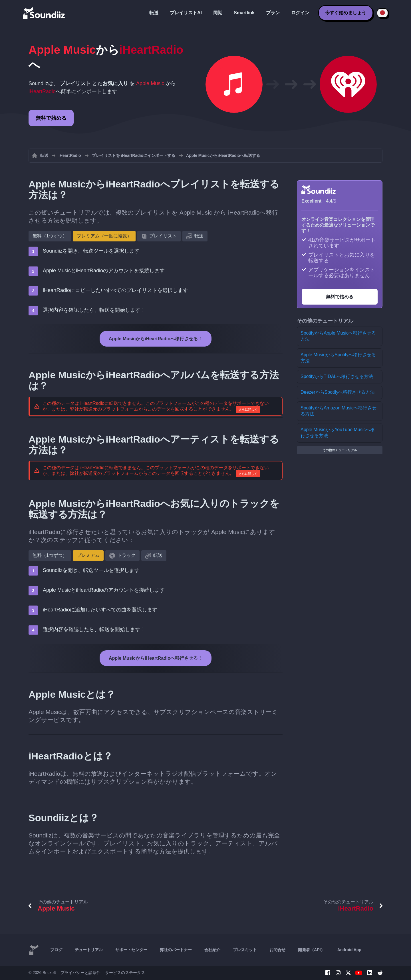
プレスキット (245, 950)
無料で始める (51, 118)
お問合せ (277, 950)
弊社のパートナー (176, 950)
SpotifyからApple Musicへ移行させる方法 (338, 336)
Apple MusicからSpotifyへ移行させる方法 (338, 358)
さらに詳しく (248, 409)
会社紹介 (212, 950)
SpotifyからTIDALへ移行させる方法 (337, 376)
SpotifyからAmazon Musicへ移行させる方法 (339, 411)
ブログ (56, 950)
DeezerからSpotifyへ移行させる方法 (338, 392)
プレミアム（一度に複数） (104, 236)
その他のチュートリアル (340, 450)
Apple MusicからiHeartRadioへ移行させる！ (156, 339)
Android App (349, 950)
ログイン (300, 13)
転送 (154, 13)
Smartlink (244, 13)
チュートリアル (89, 950)
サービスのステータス (125, 973)
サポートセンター (131, 950)
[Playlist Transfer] (44, 13)
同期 (218, 13)
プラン (273, 13)
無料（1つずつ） (50, 236)
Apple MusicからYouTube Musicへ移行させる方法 (338, 433)
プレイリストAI (186, 13)
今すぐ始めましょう (346, 13)
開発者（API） (311, 950)
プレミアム (88, 555)
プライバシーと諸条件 (80, 973)
